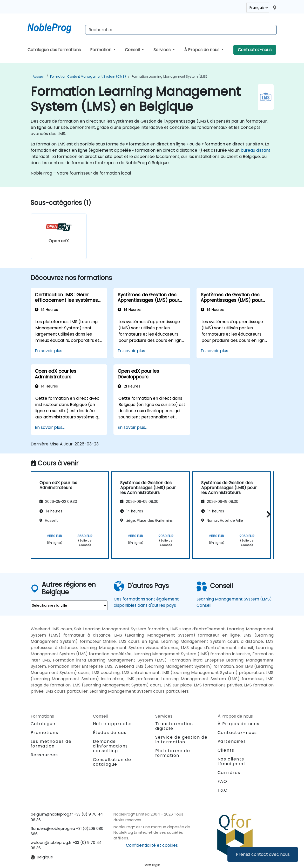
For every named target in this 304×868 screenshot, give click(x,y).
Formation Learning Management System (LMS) (169, 76)
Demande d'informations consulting (110, 746)
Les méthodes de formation (51, 744)
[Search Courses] (181, 30)
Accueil (39, 76)
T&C (223, 790)
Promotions (45, 733)
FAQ (222, 781)
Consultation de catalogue (112, 762)
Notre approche (112, 724)
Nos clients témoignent (232, 761)
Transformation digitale (174, 726)
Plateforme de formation (173, 753)
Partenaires (232, 741)
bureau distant (256, 150)
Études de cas (110, 733)
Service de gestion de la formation (181, 740)
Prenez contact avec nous (263, 854)
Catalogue (43, 724)
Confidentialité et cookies (152, 845)
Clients (226, 750)
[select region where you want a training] (69, 605)
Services (163, 50)
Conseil (133, 50)
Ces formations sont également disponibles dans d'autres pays (146, 602)
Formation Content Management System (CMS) (88, 76)
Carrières (229, 773)
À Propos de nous (202, 50)
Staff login (152, 865)
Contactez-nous (255, 50)
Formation (101, 50)
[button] (267, 514)
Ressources (44, 755)
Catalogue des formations (54, 50)
